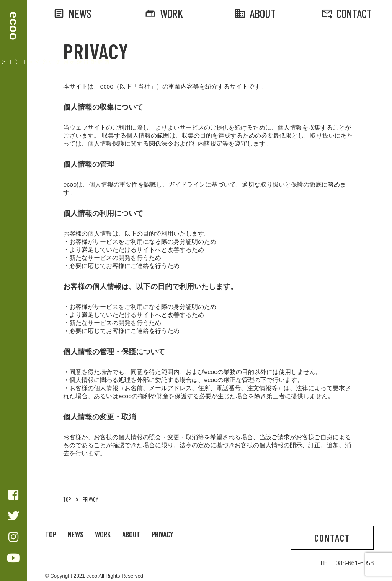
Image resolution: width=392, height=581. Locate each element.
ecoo (14, 26)
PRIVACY (163, 534)
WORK (164, 13)
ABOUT (255, 13)
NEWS (72, 13)
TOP (67, 499)
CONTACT (346, 13)
